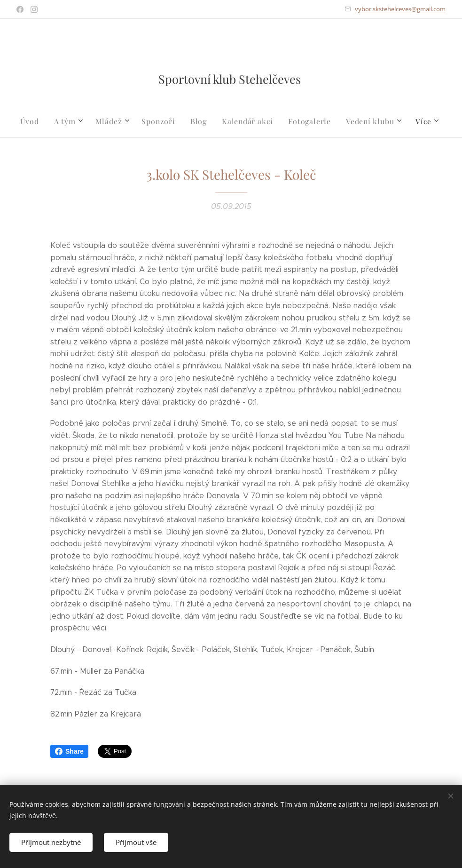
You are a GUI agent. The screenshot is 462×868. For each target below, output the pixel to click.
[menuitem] (38, 121)
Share (69, 751)
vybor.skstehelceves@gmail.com (400, 9)
